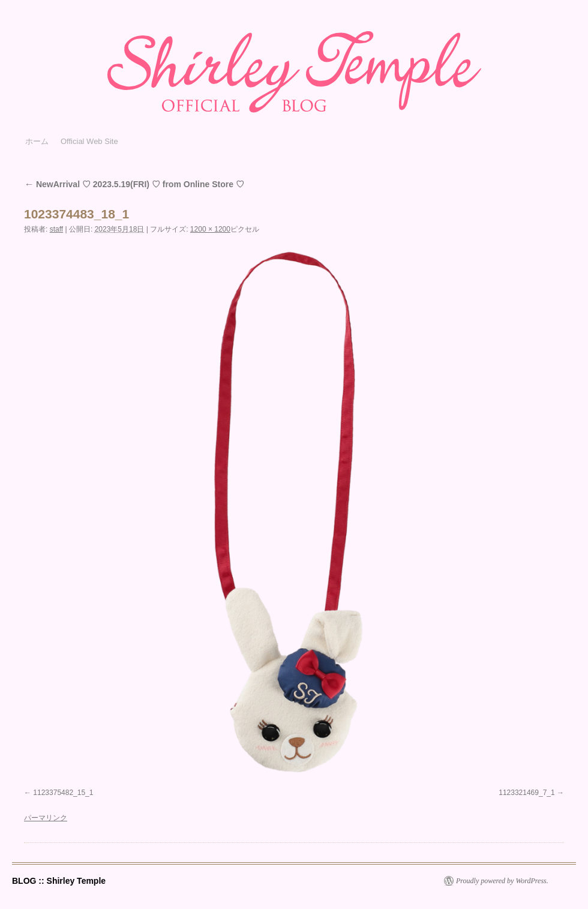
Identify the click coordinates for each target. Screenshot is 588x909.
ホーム (37, 141)
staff (56, 229)
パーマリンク (46, 818)
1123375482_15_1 (63, 793)
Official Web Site (89, 141)
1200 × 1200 (210, 229)
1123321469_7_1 (526, 793)
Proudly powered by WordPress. (502, 881)
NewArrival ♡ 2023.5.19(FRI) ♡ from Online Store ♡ (134, 184)
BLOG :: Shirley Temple (59, 881)
